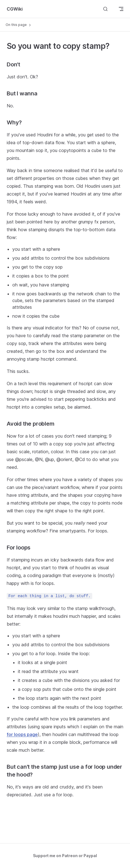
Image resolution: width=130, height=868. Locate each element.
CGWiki (15, 9)
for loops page (22, 734)
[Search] (105, 9)
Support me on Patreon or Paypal (65, 856)
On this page (19, 25)
